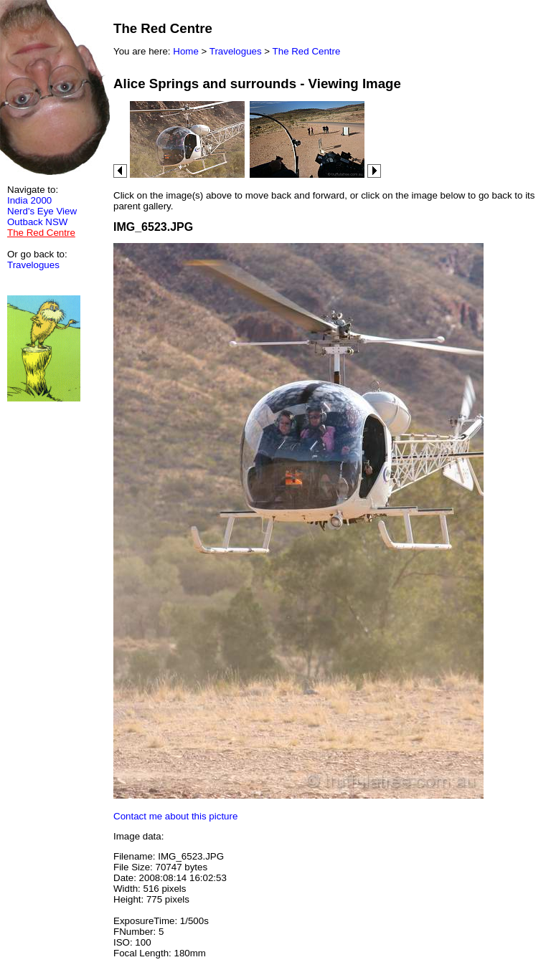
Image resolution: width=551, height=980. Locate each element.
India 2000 (29, 200)
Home (186, 51)
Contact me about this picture (175, 816)
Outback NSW (37, 222)
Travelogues (33, 265)
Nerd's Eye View (42, 211)
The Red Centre (307, 51)
